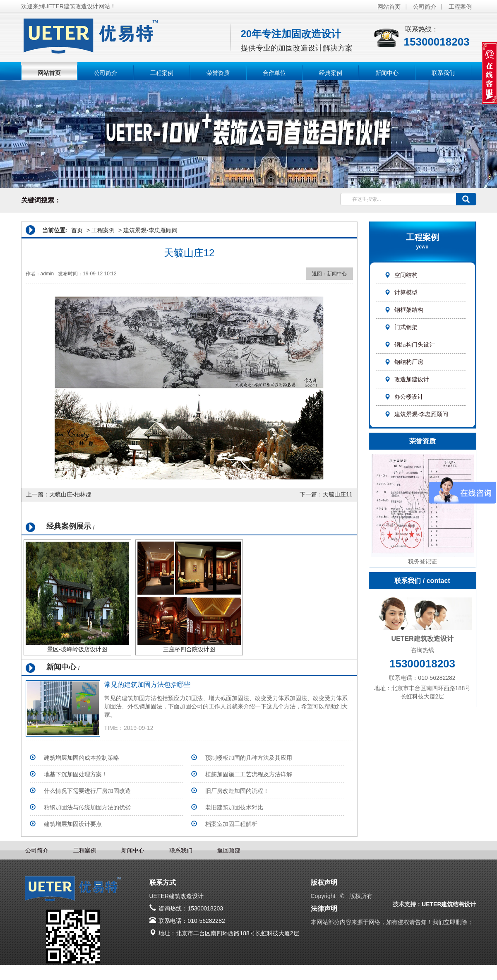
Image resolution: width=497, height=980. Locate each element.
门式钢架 (401, 327)
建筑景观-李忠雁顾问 (417, 414)
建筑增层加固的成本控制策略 (82, 758)
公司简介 (425, 7)
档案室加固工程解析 (231, 824)
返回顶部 (229, 850)
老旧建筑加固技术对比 (234, 807)
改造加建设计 (407, 379)
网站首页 (389, 7)
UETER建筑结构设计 (449, 904)
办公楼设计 (404, 397)
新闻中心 (387, 73)
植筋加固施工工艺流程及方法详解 (249, 774)
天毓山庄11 (338, 494)
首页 (77, 230)
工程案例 (460, 7)
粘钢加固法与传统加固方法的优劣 (87, 807)
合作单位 (274, 73)
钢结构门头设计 (410, 344)
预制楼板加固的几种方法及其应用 (249, 758)
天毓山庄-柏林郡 (71, 494)
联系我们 (443, 73)
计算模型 (401, 292)
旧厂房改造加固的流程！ (237, 791)
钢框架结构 (404, 310)
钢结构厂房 (404, 362)
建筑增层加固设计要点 (73, 824)
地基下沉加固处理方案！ (76, 774)
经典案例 (331, 73)
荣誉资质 (218, 73)
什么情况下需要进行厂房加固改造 (87, 791)
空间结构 (401, 275)
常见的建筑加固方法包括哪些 (147, 685)
